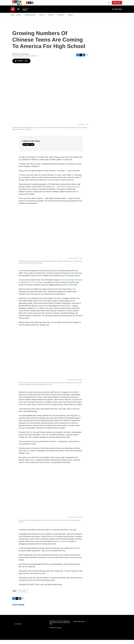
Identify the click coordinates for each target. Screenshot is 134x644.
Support (61, 19)
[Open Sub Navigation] (22, 19)
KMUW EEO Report (79, 626)
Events (51, 19)
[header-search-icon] (110, 5)
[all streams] (117, 13)
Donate (119, 5)
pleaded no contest (59, 546)
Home (13, 19)
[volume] (18, 13)
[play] (13, 13)
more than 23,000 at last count (68, 191)
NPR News (22, 595)
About (71, 19)
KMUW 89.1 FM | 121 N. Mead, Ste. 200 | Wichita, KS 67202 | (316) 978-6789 (60, 627)
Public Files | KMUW (55, 632)
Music (42, 19)
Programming (30, 19)
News (19, 19)
